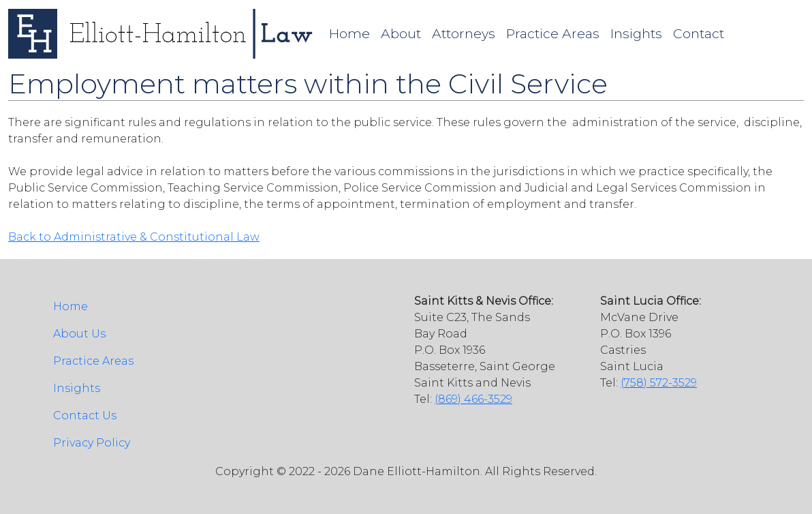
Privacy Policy (92, 443)
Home (349, 33)
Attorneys (464, 33)
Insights (636, 33)
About (401, 33)
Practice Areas (553, 33)
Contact (699, 33)
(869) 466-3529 (473, 399)
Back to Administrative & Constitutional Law (134, 237)
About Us (79, 334)
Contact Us (85, 415)
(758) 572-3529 (659, 383)
